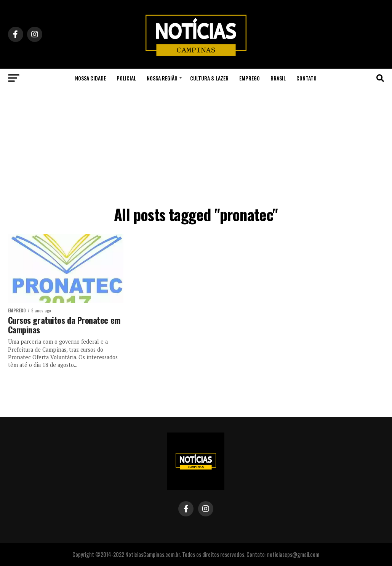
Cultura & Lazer (209, 78)
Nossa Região (162, 78)
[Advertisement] (196, 145)
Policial (126, 78)
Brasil (278, 78)
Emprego (250, 78)
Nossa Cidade (90, 78)
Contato (306, 78)
